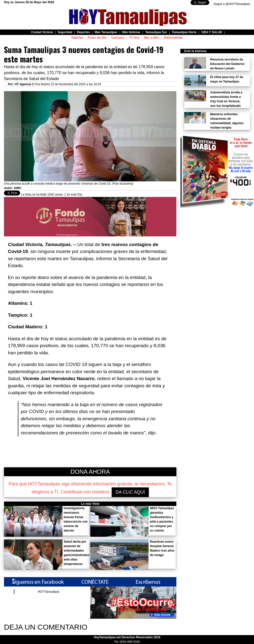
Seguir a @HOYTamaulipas (232, 4)
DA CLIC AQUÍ (130, 492)
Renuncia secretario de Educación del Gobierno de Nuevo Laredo (227, 64)
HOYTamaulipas (48, 592)
